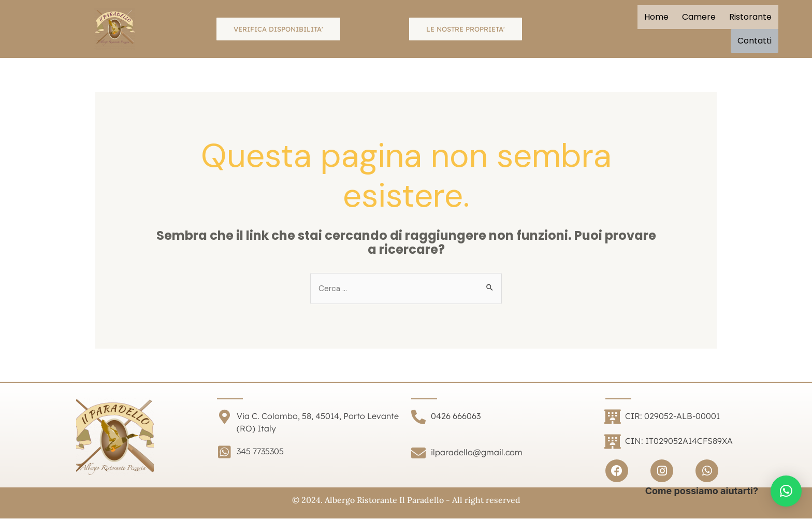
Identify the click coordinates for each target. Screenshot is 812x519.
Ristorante (750, 17)
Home (656, 17)
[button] (786, 491)
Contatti (755, 41)
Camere (699, 17)
